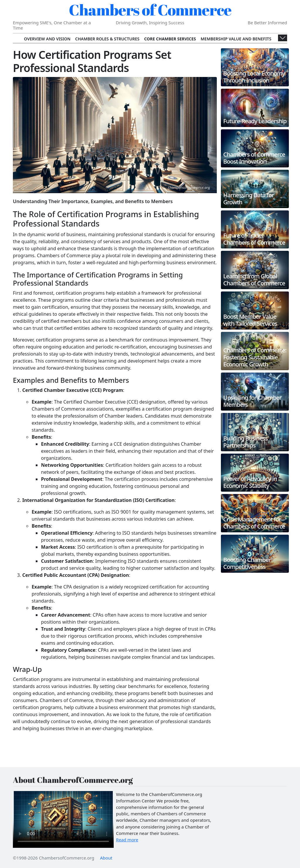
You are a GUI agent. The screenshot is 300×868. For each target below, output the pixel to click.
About (106, 858)
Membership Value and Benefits (236, 39)
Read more (127, 840)
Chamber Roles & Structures (107, 39)
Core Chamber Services (170, 39)
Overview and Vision (47, 39)
